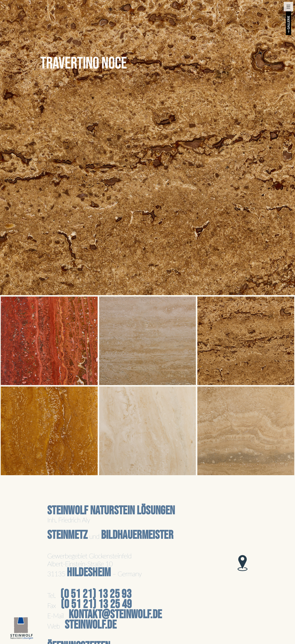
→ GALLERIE (289, 25)
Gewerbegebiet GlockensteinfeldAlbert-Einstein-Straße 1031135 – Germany (94, 565)
